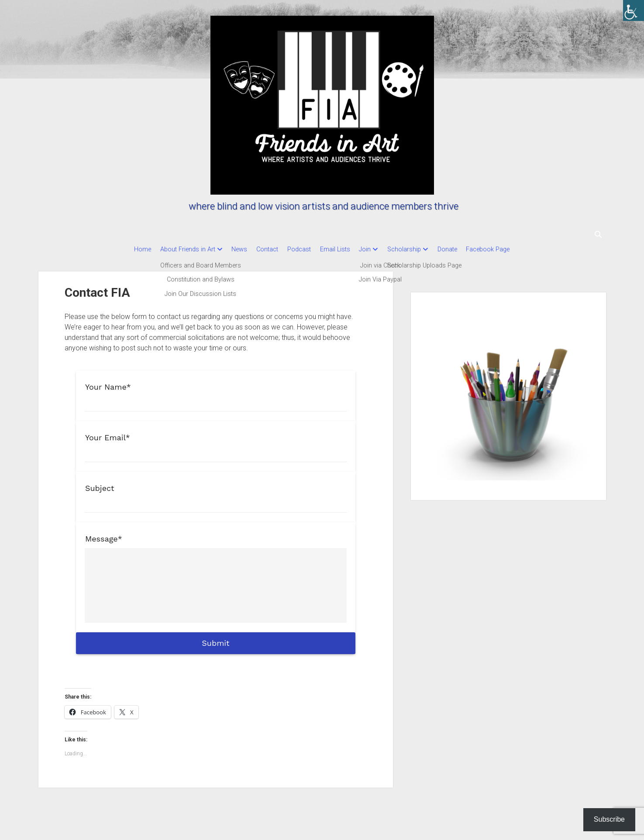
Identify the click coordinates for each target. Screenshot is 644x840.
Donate (460, 249)
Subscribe (609, 819)
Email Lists (335, 249)
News (227, 249)
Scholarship (412, 249)
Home (122, 249)
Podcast (295, 249)
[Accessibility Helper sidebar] (634, 10)
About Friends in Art (172, 249)
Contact (259, 249)
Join (369, 249)
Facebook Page (504, 249)
